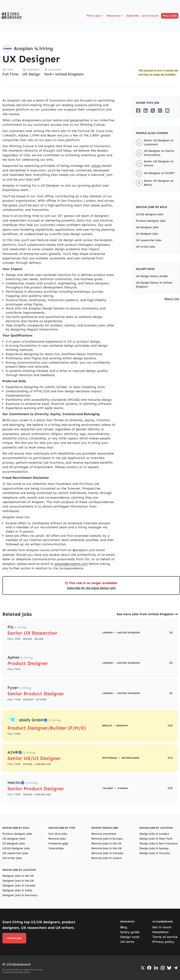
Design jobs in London (154, 834)
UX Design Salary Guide (152, 276)
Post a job (170, 16)
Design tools (130, 937)
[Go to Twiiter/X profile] (143, 968)
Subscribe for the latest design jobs (91, 588)
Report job (172, 299)
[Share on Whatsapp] (160, 111)
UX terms (127, 942)
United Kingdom (69, 74)
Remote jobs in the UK (107, 848)
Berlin (107, 726)
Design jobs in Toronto (155, 853)
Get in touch (150, 16)
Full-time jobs (58, 834)
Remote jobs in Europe (107, 839)
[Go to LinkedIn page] (156, 968)
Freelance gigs (58, 843)
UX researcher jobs (149, 240)
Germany (122, 726)
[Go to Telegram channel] (176, 968)
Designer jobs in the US (18, 876)
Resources (115, 16)
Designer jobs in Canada (19, 886)
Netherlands (130, 758)
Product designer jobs (151, 221)
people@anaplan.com (71, 564)
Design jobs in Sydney (154, 848)
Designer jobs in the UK (18, 881)
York (48, 74)
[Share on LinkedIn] (145, 111)
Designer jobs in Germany (20, 895)
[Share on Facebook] (138, 111)
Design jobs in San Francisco (159, 843)
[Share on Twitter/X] (153, 111)
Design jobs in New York (156, 839)
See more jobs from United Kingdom (145, 614)
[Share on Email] (167, 111)
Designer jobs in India (17, 890)
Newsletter (161, 932)
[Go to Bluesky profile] (169, 968)
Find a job (95, 16)
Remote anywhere (104, 834)
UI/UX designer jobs (150, 214)
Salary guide (130, 932)
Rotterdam (110, 758)
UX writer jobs (145, 247)
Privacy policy (163, 942)
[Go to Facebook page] (149, 968)
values (96, 166)
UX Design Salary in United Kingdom (154, 285)
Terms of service (165, 937)
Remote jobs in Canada (107, 853)
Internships (56, 848)
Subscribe (133, 16)
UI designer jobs (147, 234)
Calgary (108, 788)
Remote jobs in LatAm (107, 858)
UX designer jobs (147, 227)
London (108, 633)
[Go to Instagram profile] (163, 968)
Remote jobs (57, 839)
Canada (123, 788)
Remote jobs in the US (106, 843)
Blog (124, 927)
